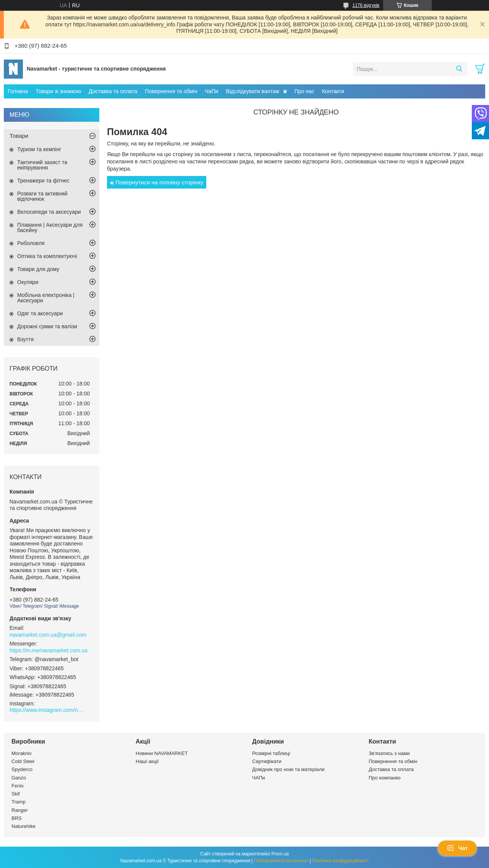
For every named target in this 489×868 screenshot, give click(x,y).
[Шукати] (459, 69)
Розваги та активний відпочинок (42, 196)
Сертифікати (267, 761)
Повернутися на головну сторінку (159, 182)
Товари (19, 136)
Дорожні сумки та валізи (47, 326)
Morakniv (22, 753)
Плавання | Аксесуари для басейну (50, 227)
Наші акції (147, 761)
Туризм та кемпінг (39, 149)
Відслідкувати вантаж (252, 91)
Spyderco (22, 769)
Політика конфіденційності (340, 861)
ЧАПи (259, 778)
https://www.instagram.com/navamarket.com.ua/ (48, 710)
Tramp (19, 802)
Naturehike (23, 826)
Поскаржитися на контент (281, 861)
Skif (16, 794)
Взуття (25, 339)
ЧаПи (211, 91)
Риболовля (31, 243)
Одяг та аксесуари (40, 313)
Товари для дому (38, 269)
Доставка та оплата (113, 91)
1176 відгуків (366, 5)
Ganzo (19, 778)
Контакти (333, 91)
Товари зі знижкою (58, 91)
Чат (457, 848)
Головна (18, 91)
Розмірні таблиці (271, 753)
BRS (17, 818)
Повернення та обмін (171, 91)
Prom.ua (280, 854)
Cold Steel (23, 761)
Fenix (18, 786)
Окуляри (28, 282)
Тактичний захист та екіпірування (42, 165)
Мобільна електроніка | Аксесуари (46, 298)
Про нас (304, 91)
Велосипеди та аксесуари (49, 212)
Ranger (20, 810)
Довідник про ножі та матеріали (288, 769)
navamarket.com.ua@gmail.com (48, 635)
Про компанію (385, 778)
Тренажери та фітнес (43, 181)
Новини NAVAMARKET (162, 753)
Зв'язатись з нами (389, 753)
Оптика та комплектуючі (47, 256)
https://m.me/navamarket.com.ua (49, 650)
